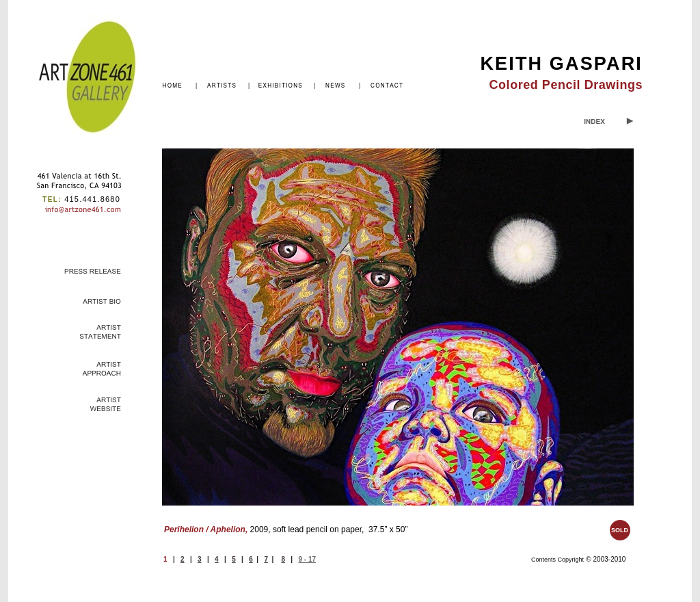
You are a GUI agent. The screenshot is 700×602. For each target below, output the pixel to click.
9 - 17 (307, 559)
